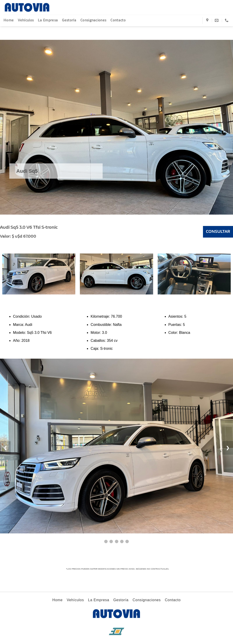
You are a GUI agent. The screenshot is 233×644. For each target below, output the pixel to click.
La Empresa (48, 20)
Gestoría (69, 20)
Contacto (118, 20)
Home (9, 20)
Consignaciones (93, 20)
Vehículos (26, 20)
